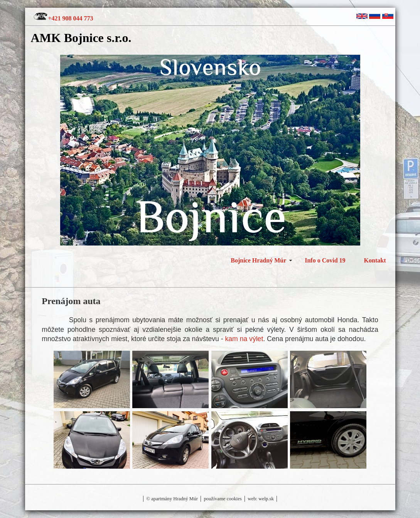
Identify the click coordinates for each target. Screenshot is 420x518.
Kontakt (375, 260)
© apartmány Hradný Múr (172, 499)
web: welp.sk (261, 499)
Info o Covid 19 (325, 260)
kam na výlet (244, 339)
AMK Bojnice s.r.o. (81, 38)
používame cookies (222, 499)
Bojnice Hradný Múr (258, 260)
